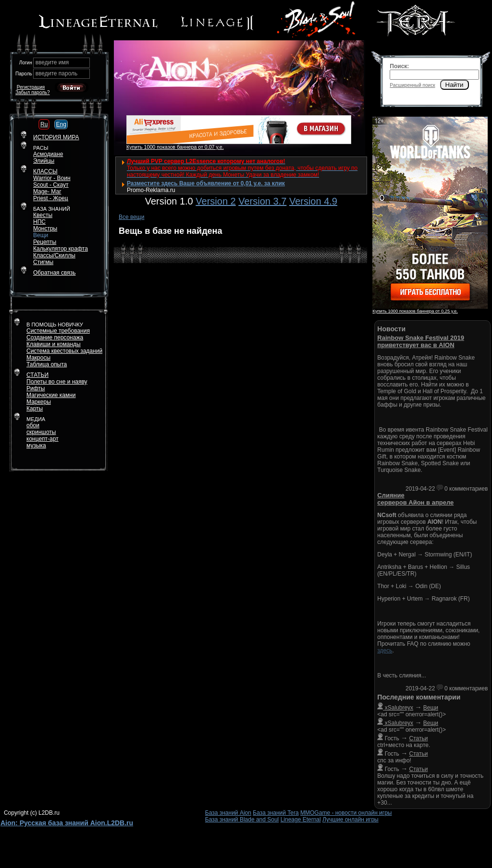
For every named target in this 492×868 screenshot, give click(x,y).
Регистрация (31, 87)
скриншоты (41, 432)
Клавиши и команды (54, 344)
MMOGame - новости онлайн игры (346, 813)
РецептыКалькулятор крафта (61, 245)
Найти (455, 85)
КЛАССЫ (45, 171)
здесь (385, 651)
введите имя (52, 62)
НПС (39, 222)
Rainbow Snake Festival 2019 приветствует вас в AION (421, 341)
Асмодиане (48, 154)
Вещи (41, 235)
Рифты (36, 388)
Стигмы (43, 262)
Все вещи (132, 217)
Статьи (419, 738)
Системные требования (58, 331)
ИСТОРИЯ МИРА (56, 137)
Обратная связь (54, 273)
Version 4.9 (313, 201)
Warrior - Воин (52, 178)
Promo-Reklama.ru (151, 190)
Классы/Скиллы (54, 255)
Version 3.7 (262, 201)
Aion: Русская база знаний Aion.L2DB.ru (67, 823)
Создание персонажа (55, 338)
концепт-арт (43, 439)
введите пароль (57, 73)
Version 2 (215, 201)
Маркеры (39, 402)
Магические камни (51, 395)
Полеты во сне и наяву (57, 382)
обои (33, 425)
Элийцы (44, 161)
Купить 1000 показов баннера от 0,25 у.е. (415, 311)
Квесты (43, 215)
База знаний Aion (228, 813)
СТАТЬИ (37, 375)
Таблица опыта (47, 364)
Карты (35, 409)
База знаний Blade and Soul (242, 820)
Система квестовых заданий (64, 351)
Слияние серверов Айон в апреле (415, 499)
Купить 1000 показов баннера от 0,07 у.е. (175, 147)
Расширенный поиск (412, 85)
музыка (36, 446)
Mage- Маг (47, 192)
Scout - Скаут (51, 185)
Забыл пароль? (33, 92)
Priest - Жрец (51, 198)
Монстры (45, 229)
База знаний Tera (276, 813)
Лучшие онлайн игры (351, 820)
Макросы (38, 358)
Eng (61, 124)
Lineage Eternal (301, 820)
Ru (44, 124)
